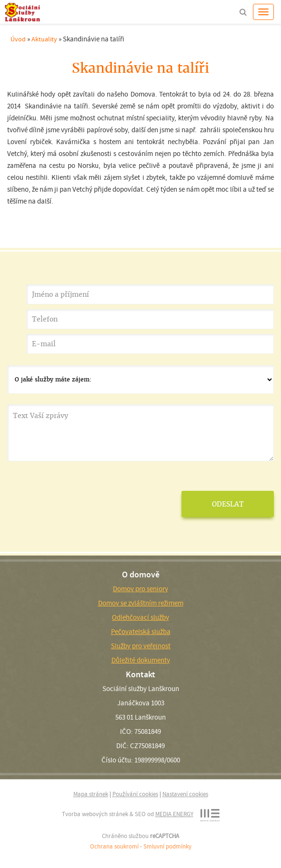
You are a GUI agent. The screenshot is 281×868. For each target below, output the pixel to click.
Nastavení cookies (185, 794)
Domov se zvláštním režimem (141, 603)
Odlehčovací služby (140, 617)
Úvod (18, 39)
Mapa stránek (91, 794)
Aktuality (44, 39)
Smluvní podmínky (167, 846)
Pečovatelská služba (141, 632)
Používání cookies (135, 794)
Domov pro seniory (140, 589)
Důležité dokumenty (141, 660)
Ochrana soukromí (114, 846)
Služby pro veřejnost (141, 646)
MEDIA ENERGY (174, 814)
